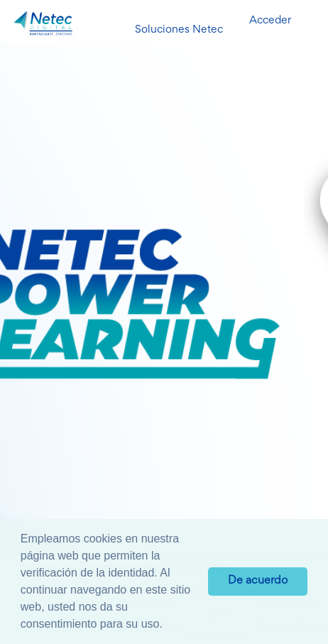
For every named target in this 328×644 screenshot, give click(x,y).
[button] (168, 626)
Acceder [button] (270, 21)
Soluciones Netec (179, 30)
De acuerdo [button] (258, 581)
